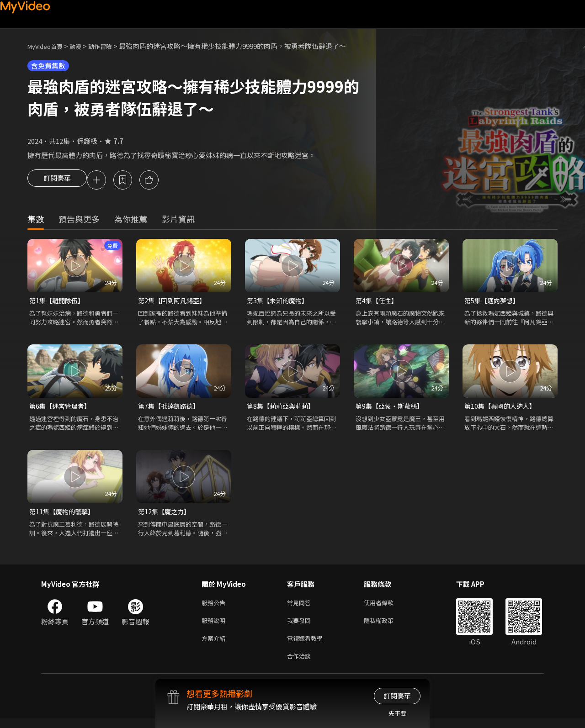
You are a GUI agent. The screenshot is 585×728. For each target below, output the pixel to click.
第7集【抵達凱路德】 (171, 409)
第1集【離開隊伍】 (58, 302)
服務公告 (215, 607)
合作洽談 (301, 665)
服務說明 (215, 626)
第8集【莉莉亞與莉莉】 (283, 409)
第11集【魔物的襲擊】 (64, 515)
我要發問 (301, 626)
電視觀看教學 (308, 646)
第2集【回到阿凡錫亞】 (174, 302)
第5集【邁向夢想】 (494, 302)
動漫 (83, 46)
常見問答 (301, 607)
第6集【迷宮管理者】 (62, 409)
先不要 (397, 713)
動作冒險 (110, 46)
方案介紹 (215, 646)
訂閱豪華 (57, 181)
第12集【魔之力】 (166, 515)
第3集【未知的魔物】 (279, 302)
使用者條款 (386, 607)
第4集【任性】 (378, 302)
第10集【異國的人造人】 (502, 409)
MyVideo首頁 (48, 46)
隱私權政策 (386, 626)
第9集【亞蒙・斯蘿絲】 (392, 409)
